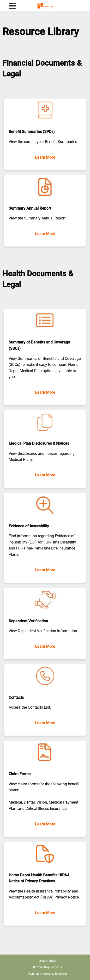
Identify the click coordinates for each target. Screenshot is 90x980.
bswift (63, 974)
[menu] (12, 6)
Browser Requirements (48, 967)
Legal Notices (47, 961)
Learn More (45, 157)
